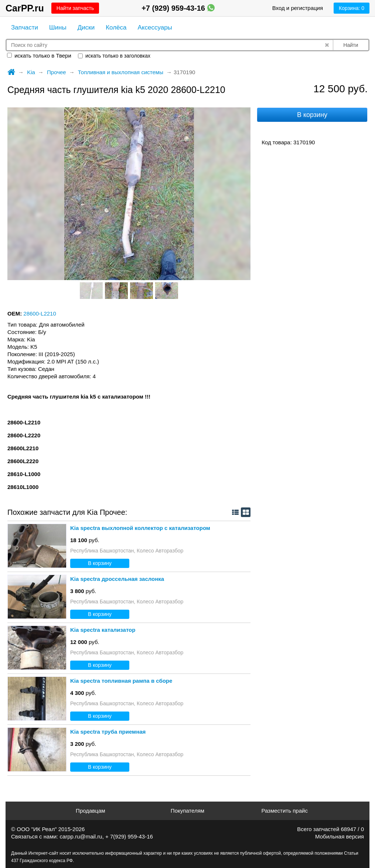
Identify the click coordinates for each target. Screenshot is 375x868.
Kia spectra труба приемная (108, 732)
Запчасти (25, 27)
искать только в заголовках (114, 56)
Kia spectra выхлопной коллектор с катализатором (140, 528)
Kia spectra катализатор (103, 630)
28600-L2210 (40, 314)
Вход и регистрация (298, 8)
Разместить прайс (284, 811)
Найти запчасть (75, 8)
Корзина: (352, 8)
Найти (351, 45)
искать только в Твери (39, 56)
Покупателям (187, 811)
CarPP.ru (25, 8)
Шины (58, 27)
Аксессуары (155, 27)
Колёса (116, 27)
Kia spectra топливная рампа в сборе (121, 681)
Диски (86, 27)
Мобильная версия (340, 836)
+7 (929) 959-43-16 (178, 8)
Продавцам (90, 811)
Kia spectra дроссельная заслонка (117, 579)
